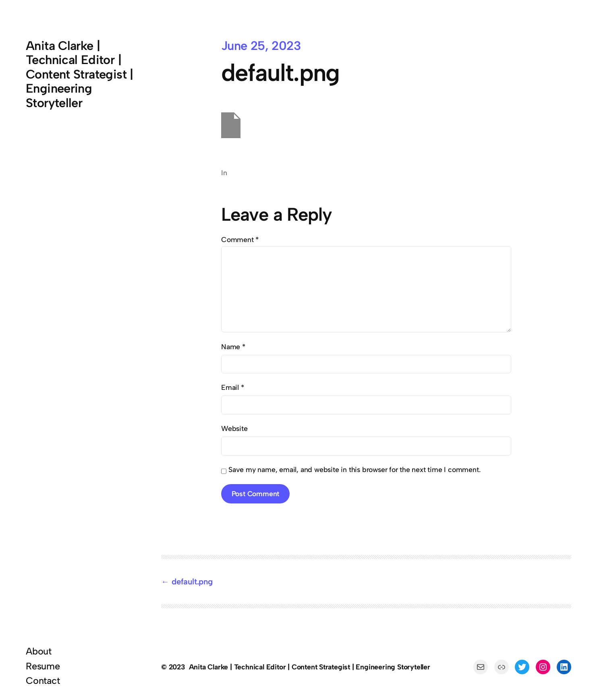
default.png (192, 582)
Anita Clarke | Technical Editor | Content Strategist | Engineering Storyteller (80, 74)
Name (233, 347)
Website (234, 428)
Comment (240, 239)
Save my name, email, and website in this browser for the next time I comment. (354, 469)
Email (233, 387)
